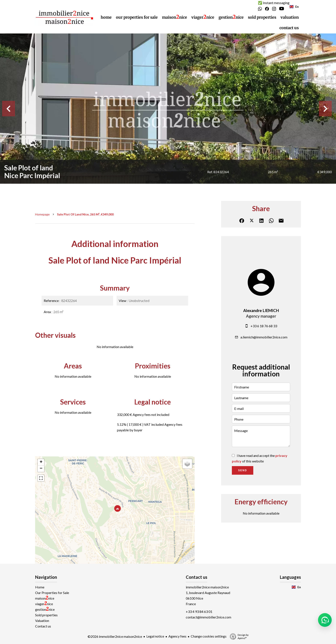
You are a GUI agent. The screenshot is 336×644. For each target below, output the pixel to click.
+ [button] (41, 462)
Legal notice (155, 636)
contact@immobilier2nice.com (208, 617)
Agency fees (177, 636)
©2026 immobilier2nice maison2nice (115, 636)
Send (242, 470)
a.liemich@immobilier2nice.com (264, 337)
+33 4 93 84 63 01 (199, 611)
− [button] (41, 469)
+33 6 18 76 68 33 (264, 326)
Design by (238, 636)
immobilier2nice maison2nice (207, 587)
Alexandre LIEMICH (261, 311)
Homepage (42, 214)
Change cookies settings (209, 636)
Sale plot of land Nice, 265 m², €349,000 (85, 214)
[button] (325, 620)
